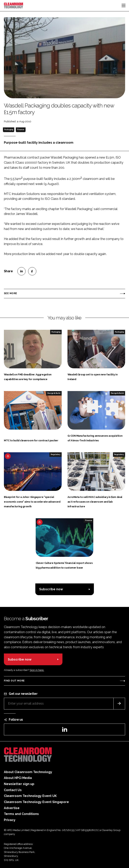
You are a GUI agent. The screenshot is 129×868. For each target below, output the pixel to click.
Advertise (12, 808)
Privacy (10, 820)
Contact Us (13, 790)
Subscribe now (51, 589)
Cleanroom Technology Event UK (30, 796)
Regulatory (56, 454)
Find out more (14, 681)
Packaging (9, 130)
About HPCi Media (18, 778)
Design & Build (54, 393)
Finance (21, 130)
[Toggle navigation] (124, 5)
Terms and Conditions (21, 814)
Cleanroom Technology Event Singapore (36, 802)
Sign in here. (37, 670)
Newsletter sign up (19, 784)
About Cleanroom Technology (28, 772)
